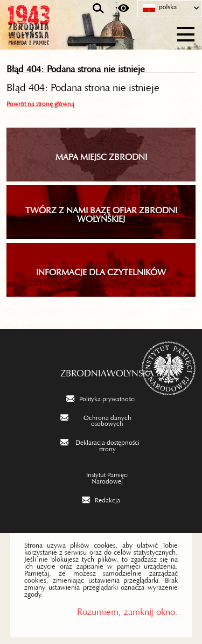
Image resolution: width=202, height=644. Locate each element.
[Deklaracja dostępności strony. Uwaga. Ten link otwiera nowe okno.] (101, 444)
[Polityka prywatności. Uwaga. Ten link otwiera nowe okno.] (101, 398)
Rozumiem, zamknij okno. (127, 609)
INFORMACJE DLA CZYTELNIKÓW (101, 270)
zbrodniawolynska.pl (101, 370)
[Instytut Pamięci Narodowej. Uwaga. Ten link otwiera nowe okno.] (101, 477)
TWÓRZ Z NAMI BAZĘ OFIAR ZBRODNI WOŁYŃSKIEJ (101, 212)
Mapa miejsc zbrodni (101, 155)
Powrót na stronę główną (40, 102)
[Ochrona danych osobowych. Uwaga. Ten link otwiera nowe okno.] (101, 420)
